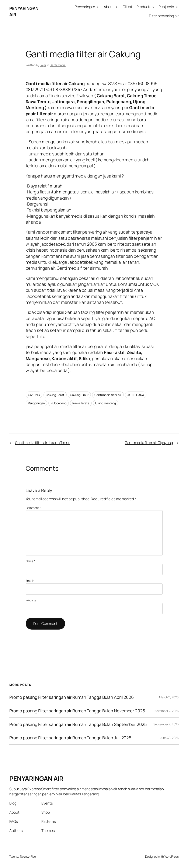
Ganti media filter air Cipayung (149, 443)
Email (30, 581)
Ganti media (58, 65)
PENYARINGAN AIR (36, 779)
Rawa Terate (81, 403)
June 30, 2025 (169, 738)
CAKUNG (34, 395)
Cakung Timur (79, 395)
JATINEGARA (136, 395)
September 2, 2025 (166, 724)
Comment (33, 508)
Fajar (43, 65)
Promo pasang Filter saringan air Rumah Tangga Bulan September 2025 (78, 724)
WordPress (172, 856)
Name (30, 561)
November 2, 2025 (166, 711)
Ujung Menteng (106, 403)
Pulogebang (59, 403)
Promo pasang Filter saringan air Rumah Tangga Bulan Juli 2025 (70, 738)
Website (31, 600)
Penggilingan (36, 403)
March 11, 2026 (169, 697)
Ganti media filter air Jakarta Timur (43, 443)
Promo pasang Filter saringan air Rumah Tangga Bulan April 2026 (72, 697)
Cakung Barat (55, 395)
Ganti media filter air (108, 395)
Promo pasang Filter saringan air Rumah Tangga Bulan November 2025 (77, 711)
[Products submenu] (153, 7)
